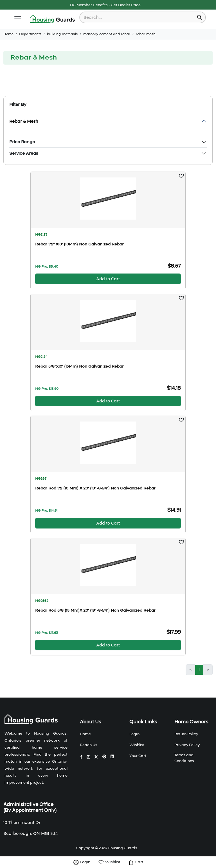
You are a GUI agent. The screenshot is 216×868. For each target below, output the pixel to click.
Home (8, 34)
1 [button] (199, 670)
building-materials (62, 34)
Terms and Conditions (184, 758)
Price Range (22, 142)
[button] (181, 176)
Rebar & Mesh (24, 121)
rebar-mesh (146, 34)
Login (134, 734)
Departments (30, 34)
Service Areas (24, 153)
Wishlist (137, 745)
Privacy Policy (187, 745)
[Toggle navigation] (18, 19)
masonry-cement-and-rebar (107, 34)
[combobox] (139, 17)
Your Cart (138, 756)
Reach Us (89, 745)
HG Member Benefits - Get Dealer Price (105, 5)
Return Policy (186, 734)
